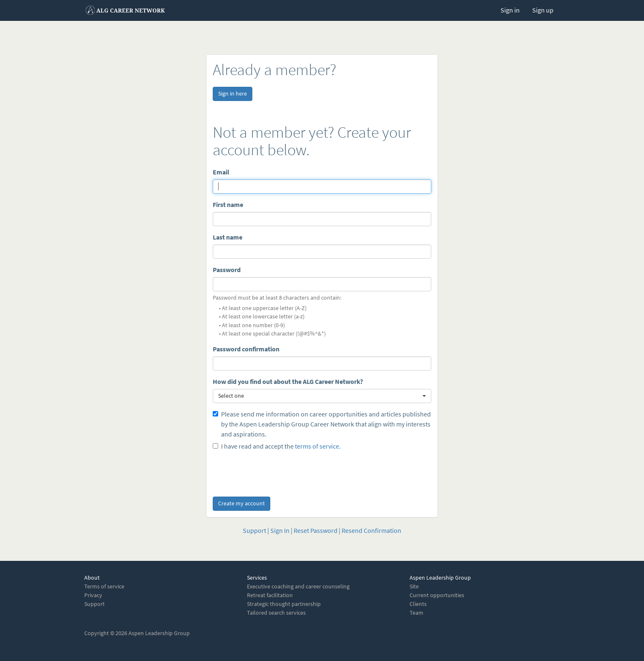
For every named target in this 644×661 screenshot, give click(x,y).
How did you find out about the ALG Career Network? (288, 382)
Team (416, 613)
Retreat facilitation (270, 595)
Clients (418, 604)
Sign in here (233, 94)
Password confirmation (246, 349)
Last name (228, 237)
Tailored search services (276, 613)
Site (414, 587)
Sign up (543, 10)
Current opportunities (437, 595)
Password (227, 270)
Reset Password (316, 531)
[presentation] (276, 472)
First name (228, 205)
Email (221, 172)
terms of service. (318, 446)
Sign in (510, 10)
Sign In (280, 531)
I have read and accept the (277, 446)
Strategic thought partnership (284, 604)
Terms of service (104, 587)
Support (254, 531)
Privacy (93, 595)
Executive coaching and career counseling (298, 587)
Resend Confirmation (371, 531)
